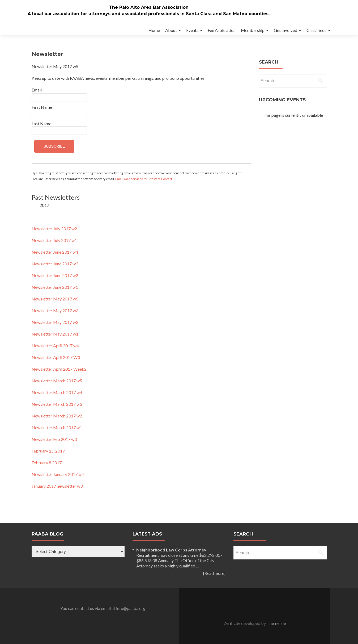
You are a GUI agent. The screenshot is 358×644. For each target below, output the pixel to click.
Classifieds (316, 30)
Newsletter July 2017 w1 (54, 240)
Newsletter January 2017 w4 (58, 474)
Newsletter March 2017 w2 (57, 416)
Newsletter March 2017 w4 (57, 392)
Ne (34, 346)
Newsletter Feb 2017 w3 (54, 439)
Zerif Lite (232, 623)
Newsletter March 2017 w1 (57, 427)
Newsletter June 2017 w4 (55, 252)
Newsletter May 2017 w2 (55, 322)
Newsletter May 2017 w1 (55, 334)
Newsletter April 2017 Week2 (59, 369)
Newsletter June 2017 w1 (55, 287)
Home (154, 30)
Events (192, 30)
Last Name (41, 124)
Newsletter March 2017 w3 (57, 404)
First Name (42, 107)
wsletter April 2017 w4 (58, 346)
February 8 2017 (47, 463)
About (171, 30)
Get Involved (285, 30)
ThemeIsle (276, 623)
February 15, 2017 (48, 451)
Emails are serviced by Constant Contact (144, 179)
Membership (253, 30)
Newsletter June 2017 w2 (55, 275)
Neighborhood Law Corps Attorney (171, 550)
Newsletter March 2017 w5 (57, 381)
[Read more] (214, 573)
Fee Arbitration (222, 30)
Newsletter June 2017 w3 (55, 264)
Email (38, 90)
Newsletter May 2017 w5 (55, 299)
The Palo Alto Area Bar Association (149, 7)
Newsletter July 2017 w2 (54, 229)
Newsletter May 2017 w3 (55, 310)
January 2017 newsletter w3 (57, 486)
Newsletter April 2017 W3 (56, 357)
